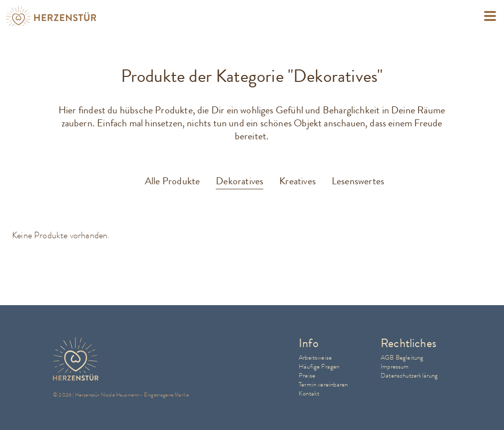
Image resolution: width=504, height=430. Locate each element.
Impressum (395, 366)
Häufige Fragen (319, 366)
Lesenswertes (358, 181)
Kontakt (309, 393)
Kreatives (297, 181)
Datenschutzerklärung (409, 375)
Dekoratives (240, 181)
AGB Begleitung (402, 357)
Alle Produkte (172, 181)
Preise (307, 375)
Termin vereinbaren (323, 384)
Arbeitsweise (315, 357)
